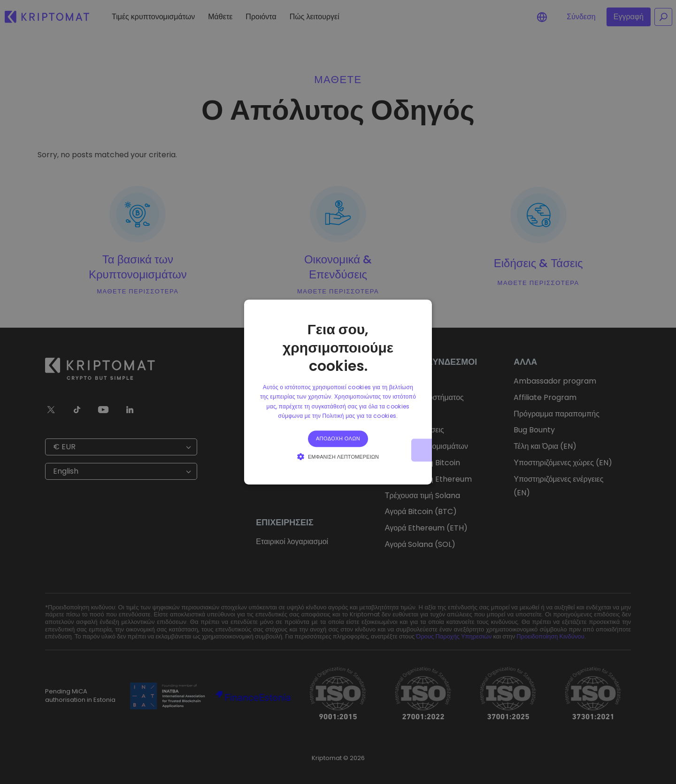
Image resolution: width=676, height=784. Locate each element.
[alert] (338, 392)
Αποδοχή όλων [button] (338, 438)
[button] (338, 456)
